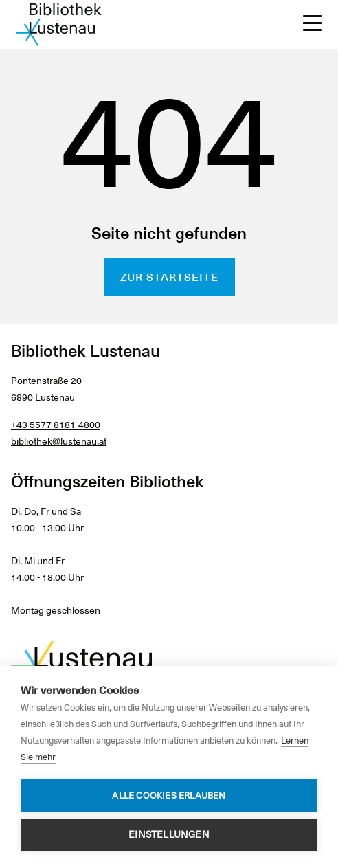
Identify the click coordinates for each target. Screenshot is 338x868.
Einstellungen (169, 834)
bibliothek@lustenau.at (59, 441)
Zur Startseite (169, 277)
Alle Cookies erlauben (169, 795)
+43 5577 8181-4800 (56, 425)
